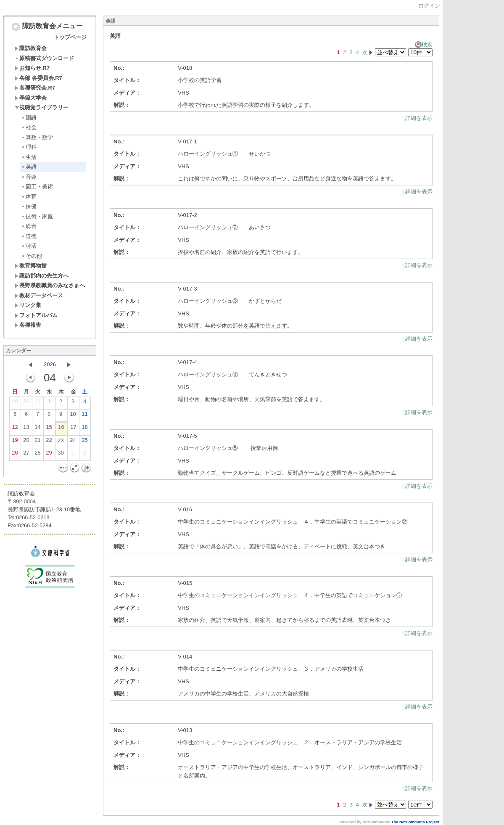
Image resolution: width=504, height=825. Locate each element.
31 (37, 403)
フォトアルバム (36, 315)
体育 (29, 197)
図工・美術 (37, 186)
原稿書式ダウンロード (44, 58)
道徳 (29, 236)
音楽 (29, 177)
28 (37, 455)
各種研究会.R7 (35, 88)
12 (15, 429)
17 (73, 429)
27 (26, 455)
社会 (29, 127)
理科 (29, 147)
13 (26, 429)
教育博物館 (31, 266)
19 (15, 442)
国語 (29, 118)
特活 (29, 246)
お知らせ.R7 (32, 68)
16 (61, 429)
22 (49, 442)
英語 (29, 167)
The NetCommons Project (415, 822)
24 (73, 442)
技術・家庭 (37, 216)
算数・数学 (37, 137)
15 (49, 429)
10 (73, 416)
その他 (32, 256)
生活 (29, 157)
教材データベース (39, 295)
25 (84, 442)
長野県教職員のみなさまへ (50, 285)
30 (26, 403)
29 (15, 403)
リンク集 (28, 305)
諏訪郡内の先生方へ (42, 276)
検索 (424, 44)
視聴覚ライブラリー (42, 107)
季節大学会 (31, 98)
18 (84, 429)
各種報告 (28, 325)
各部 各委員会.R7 (38, 78)
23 (61, 442)
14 (37, 429)
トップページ (70, 37)
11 (84, 416)
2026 (50, 364)
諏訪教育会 (31, 48)
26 (15, 455)
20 (26, 442)
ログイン (429, 6)
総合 (29, 226)
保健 (29, 206)
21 (37, 442)
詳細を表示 (419, 118)
